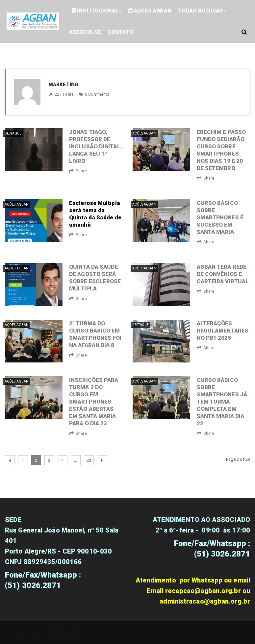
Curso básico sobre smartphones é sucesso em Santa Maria (220, 217)
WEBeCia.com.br (64, 632)
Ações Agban (150, 11)
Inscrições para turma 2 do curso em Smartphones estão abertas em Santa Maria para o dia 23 (94, 402)
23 (89, 460)
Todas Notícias (200, 11)
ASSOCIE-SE (85, 32)
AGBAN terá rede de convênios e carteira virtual (223, 274)
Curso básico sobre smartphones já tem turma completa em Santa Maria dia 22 (222, 402)
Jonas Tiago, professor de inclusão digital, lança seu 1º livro (96, 146)
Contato (121, 32)
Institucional (95, 11)
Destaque (13, 133)
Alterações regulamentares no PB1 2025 (223, 331)
